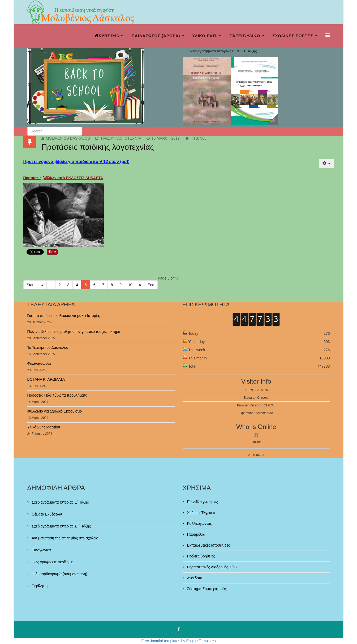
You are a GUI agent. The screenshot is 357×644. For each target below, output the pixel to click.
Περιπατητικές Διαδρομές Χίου (211, 567)
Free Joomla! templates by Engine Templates (179, 641)
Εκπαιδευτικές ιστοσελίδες (208, 545)
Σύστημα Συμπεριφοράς (206, 589)
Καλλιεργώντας (199, 523)
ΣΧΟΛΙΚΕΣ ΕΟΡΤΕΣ (293, 36)
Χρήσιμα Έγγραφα (201, 513)
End (151, 285)
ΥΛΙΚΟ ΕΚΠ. (205, 36)
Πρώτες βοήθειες (201, 556)
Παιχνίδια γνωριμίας (202, 502)
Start (31, 285)
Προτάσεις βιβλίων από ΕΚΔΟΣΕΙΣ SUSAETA (63, 178)
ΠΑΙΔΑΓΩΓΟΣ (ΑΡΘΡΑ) (156, 36)
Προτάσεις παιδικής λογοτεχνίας (98, 147)
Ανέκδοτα (194, 578)
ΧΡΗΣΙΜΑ (109, 36)
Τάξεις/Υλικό (245, 36)
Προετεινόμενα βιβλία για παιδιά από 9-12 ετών (71, 162)
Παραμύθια (196, 534)
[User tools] (326, 164)
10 (130, 285)
